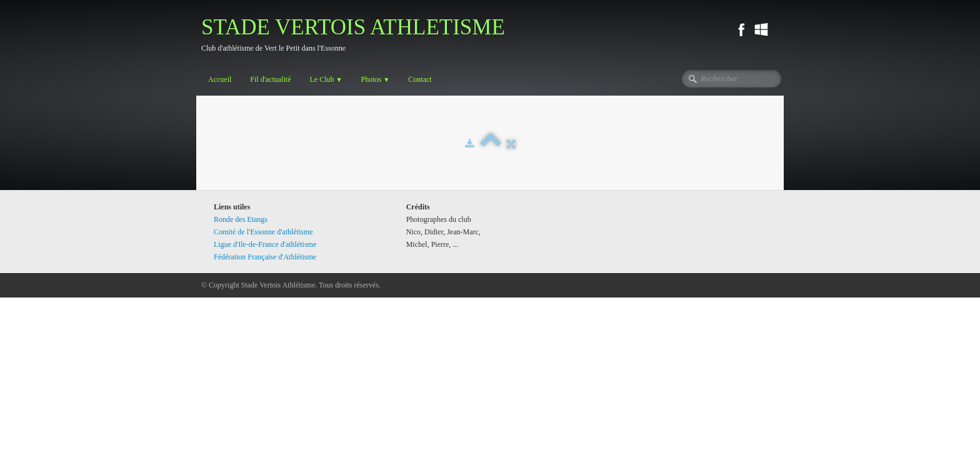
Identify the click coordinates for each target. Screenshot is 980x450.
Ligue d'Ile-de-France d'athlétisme (265, 244)
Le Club (326, 79)
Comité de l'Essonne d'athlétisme (263, 232)
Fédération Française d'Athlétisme (265, 257)
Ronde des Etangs (241, 219)
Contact (420, 79)
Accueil (220, 79)
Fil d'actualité (270, 79)
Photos (376, 79)
